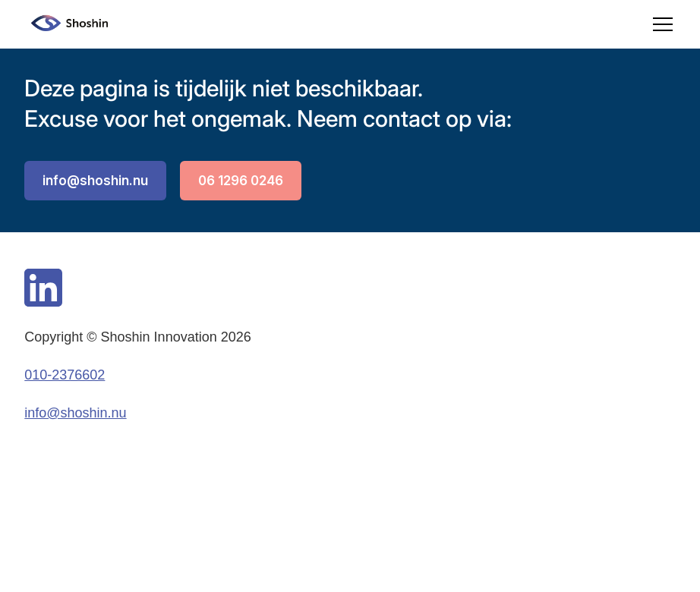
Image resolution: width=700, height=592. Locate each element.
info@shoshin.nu (95, 181)
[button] (660, 24)
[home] (66, 24)
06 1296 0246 (241, 181)
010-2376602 (65, 375)
